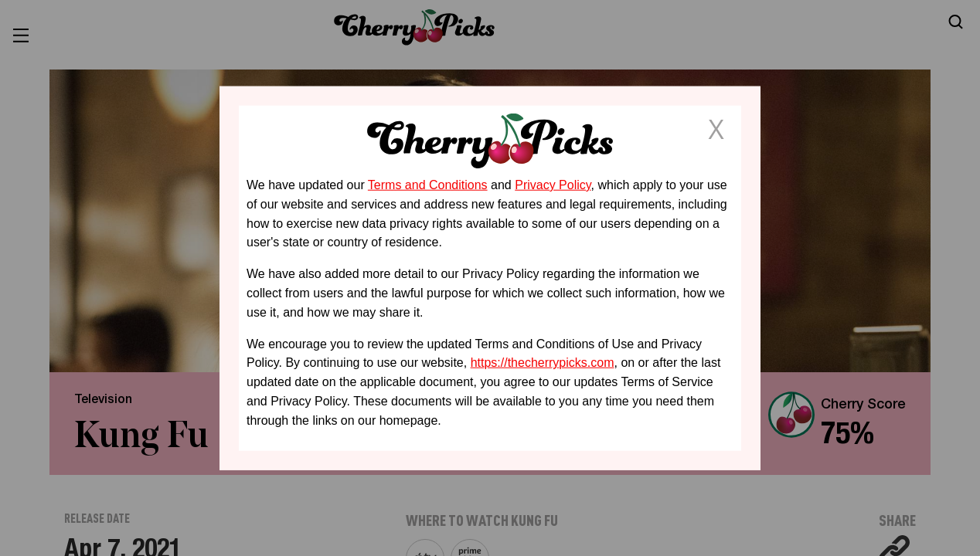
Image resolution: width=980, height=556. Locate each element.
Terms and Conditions (428, 185)
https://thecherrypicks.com (543, 363)
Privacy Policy (553, 185)
